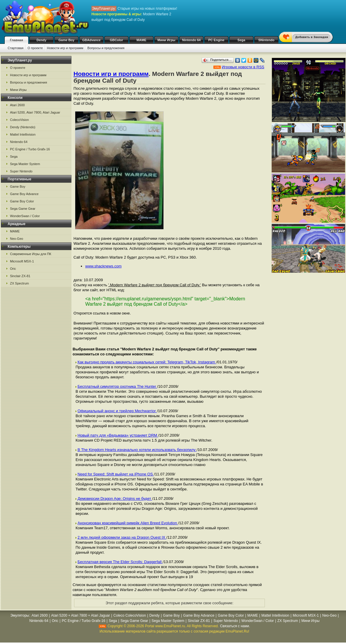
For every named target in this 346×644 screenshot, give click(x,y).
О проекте (35, 48)
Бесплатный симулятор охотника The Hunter (117, 386)
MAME (141, 40)
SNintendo (266, 40)
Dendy (41, 40)
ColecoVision (19, 120)
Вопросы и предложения (106, 48)
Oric (13, 269)
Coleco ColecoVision (130, 615)
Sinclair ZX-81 (20, 276)
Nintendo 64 (192, 40)
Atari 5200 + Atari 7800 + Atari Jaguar (81, 615)
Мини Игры (167, 40)
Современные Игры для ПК (31, 254)
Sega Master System (25, 164)
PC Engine (216, 40)
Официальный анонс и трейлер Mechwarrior (117, 411)
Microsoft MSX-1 (22, 261)
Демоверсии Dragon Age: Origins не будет (115, 499)
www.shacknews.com (103, 266)
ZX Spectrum (19, 283)
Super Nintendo (21, 171)
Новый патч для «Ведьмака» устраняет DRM (118, 435)
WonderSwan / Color (25, 216)
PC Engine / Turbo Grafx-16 (30, 149)
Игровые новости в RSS (243, 67)
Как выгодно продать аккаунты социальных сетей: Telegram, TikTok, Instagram (147, 362)
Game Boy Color (22, 201)
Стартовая (16, 48)
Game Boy (66, 40)
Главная (17, 40)
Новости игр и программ (65, 48)
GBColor (116, 40)
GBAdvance (91, 40)
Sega (241, 40)
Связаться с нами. (235, 626)
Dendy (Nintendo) (23, 127)
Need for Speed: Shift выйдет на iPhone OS (116, 474)
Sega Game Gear (23, 209)
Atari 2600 (17, 105)
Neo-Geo (17, 239)
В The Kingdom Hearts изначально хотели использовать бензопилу (137, 450)
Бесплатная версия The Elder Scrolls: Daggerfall (120, 562)
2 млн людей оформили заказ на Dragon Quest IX (122, 537)
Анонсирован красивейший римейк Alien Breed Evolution (128, 523)
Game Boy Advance (24, 194)
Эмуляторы (20, 615)
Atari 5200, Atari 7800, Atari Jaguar (35, 112)
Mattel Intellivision (23, 134)
